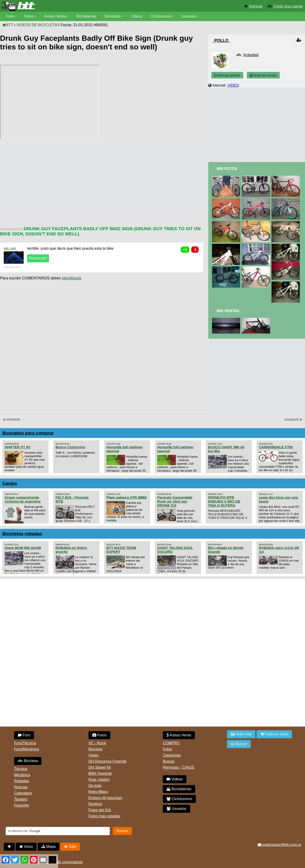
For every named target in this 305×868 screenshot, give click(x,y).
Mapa (48, 847)
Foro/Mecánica (26, 749)
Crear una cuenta (288, 6)
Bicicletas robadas (22, 534)
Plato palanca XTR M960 (126, 497)
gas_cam (10, 248)
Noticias (21, 787)
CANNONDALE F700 (276, 447)
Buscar (169, 761)
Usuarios (189, 16)
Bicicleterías (86, 16)
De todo (95, 786)
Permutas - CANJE (179, 767)
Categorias (172, 755)
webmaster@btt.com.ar (279, 845)
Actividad (251, 55)
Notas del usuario (263, 75)
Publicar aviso (274, 734)
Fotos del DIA (100, 810)
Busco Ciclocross (70, 447)
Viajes (94, 755)
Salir (70, 847)
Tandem (21, 799)
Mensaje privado (227, 75)
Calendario (23, 793)
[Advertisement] (85, 178)
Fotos (29, 16)
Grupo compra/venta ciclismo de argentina (23, 499)
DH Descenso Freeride (108, 761)
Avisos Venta (55, 16)
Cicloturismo (161, 16)
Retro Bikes (98, 792)
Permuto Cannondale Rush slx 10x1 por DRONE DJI (175, 501)
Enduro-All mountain (106, 798)
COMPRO (171, 743)
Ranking (95, 804)
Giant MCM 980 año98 (23, 548)
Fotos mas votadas (104, 816)
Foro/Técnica (25, 743)
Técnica (21, 769)
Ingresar (256, 6)
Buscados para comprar (28, 433)
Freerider (22, 805)
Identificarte (72, 278)
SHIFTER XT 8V (18, 447)
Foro (10, 16)
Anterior (11, 420)
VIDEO (233, 85)
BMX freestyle (100, 773)
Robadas (22, 781)
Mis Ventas (228, 311)
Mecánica (22, 775)
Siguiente (293, 420)
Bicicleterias (179, 789)
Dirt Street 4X (100, 767)
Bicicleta (28, 761)
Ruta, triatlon (99, 780)
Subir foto (241, 734)
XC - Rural (97, 743)
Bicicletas (113, 16)
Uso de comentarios (66, 862)
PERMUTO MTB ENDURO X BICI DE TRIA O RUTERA (224, 501)
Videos (137, 16)
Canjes (10, 483)
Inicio (26, 847)
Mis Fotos (227, 169)
